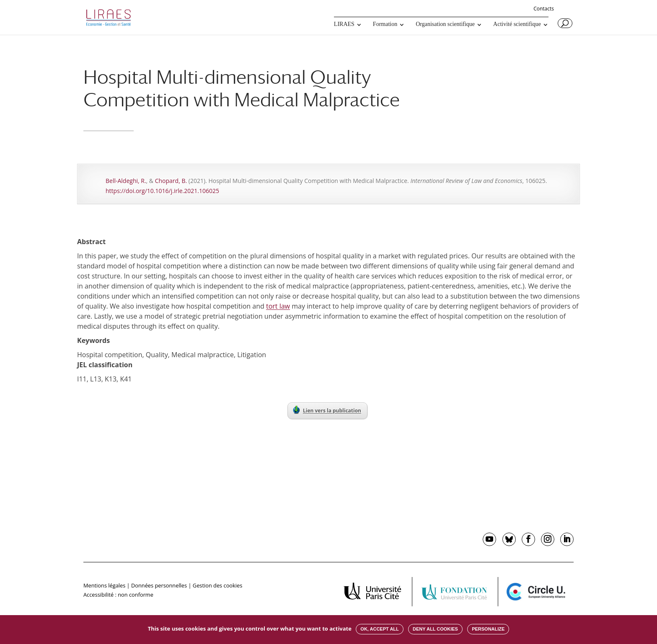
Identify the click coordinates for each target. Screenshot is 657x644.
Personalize (488, 629)
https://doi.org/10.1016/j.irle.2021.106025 (162, 191)
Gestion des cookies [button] (217, 585)
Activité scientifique (517, 24)
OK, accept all (379, 629)
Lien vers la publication (327, 410)
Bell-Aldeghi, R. (126, 181)
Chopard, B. (171, 181)
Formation (385, 24)
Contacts (544, 9)
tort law (278, 306)
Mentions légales (104, 585)
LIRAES (344, 24)
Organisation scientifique (445, 24)
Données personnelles (159, 585)
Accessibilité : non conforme (118, 595)
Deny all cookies (435, 629)
